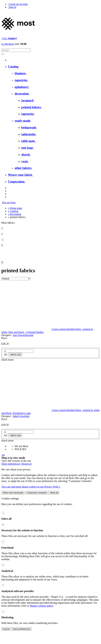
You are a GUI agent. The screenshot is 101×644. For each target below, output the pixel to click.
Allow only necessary (13, 493)
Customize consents (37, 493)
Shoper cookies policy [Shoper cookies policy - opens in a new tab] (41, 606)
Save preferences (22, 629)
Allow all (54, 493)
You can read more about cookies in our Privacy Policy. (31, 487)
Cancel (6, 629)
